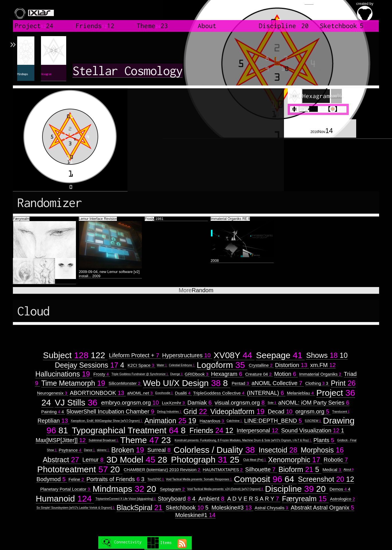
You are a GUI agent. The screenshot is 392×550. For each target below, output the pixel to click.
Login (309, 2)
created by (365, 11)
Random (196, 290)
